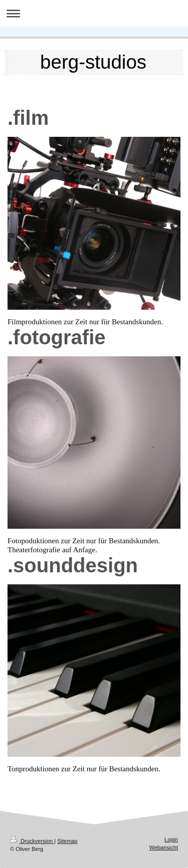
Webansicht (164, 847)
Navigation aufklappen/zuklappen (94, 13)
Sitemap (67, 841)
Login (171, 839)
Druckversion (32, 841)
